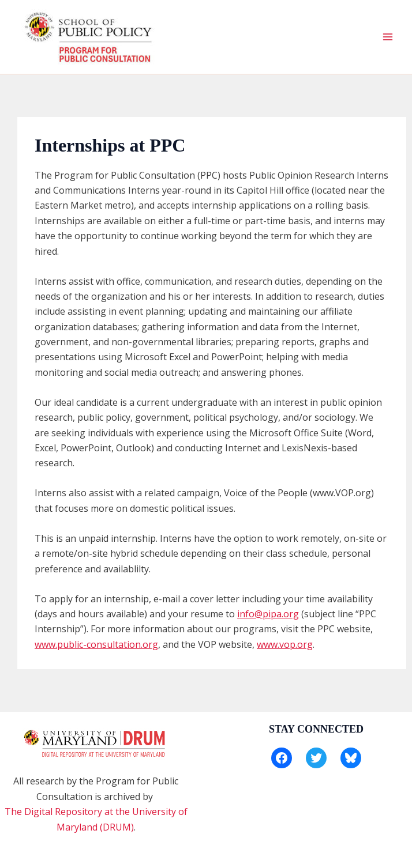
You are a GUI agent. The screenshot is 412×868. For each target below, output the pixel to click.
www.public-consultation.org (96, 644)
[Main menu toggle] (388, 37)
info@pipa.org (268, 614)
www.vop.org (285, 644)
